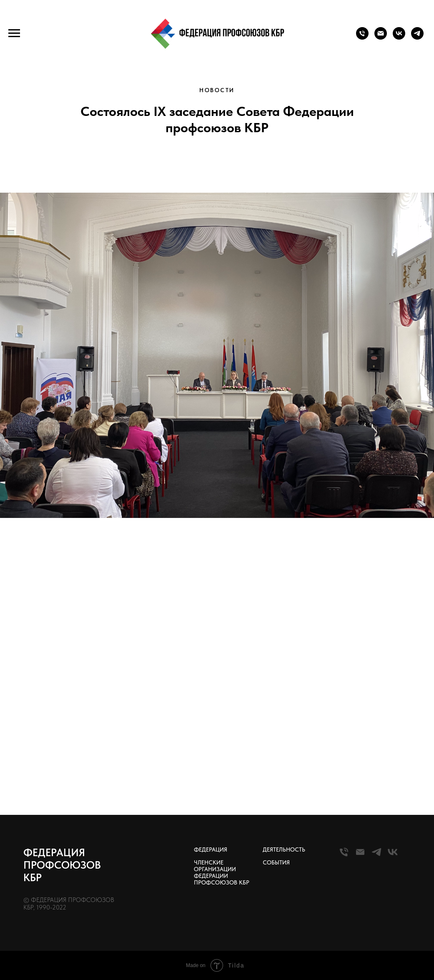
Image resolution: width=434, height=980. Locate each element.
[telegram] (417, 37)
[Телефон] (362, 37)
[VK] (393, 856)
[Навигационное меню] (14, 33)
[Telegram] (376, 856)
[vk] (399, 37)
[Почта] (381, 37)
